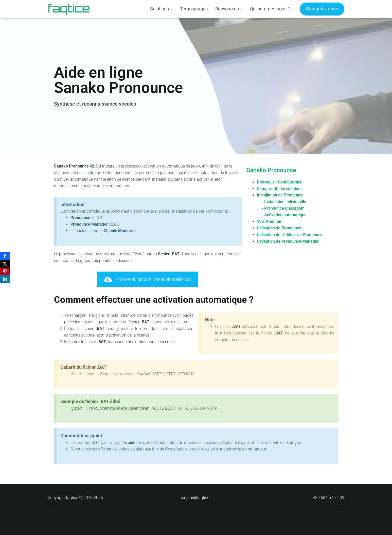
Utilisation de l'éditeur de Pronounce (290, 234)
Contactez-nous (322, 9)
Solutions (161, 9)
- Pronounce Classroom (283, 208)
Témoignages (194, 9)
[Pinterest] (5, 271)
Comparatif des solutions (280, 188)
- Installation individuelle (284, 202)
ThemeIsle (335, 523)
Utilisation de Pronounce (279, 228)
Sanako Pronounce (271, 170)
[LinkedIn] (5, 279)
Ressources (229, 9)
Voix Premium (270, 221)
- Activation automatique (284, 215)
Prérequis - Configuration (280, 182)
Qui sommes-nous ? (272, 9)
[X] (5, 264)
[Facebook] (5, 256)
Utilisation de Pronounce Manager (288, 241)
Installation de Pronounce (280, 195)
